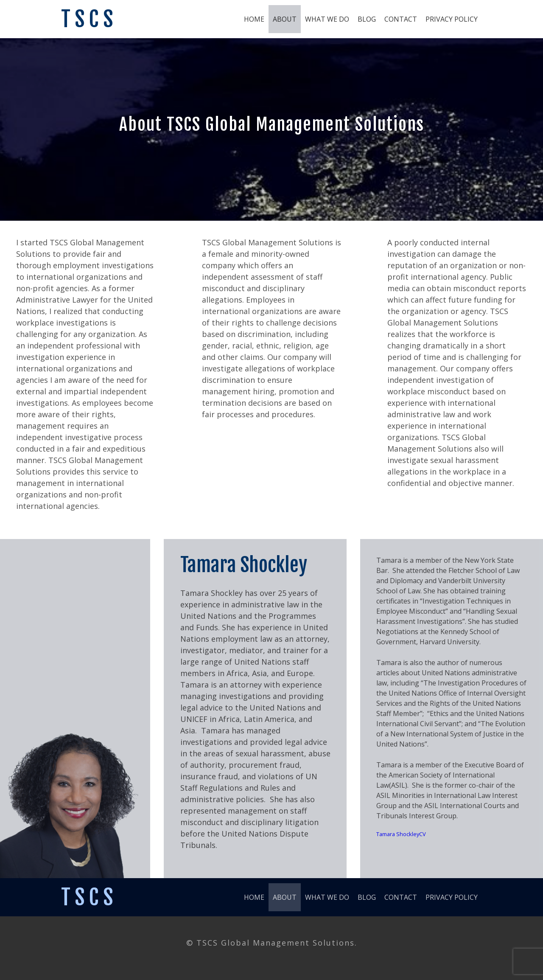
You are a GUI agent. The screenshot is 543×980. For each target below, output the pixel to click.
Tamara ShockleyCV (401, 834)
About (285, 19)
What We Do (327, 19)
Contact (401, 19)
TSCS (89, 19)
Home (254, 19)
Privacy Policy (452, 19)
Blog (367, 19)
